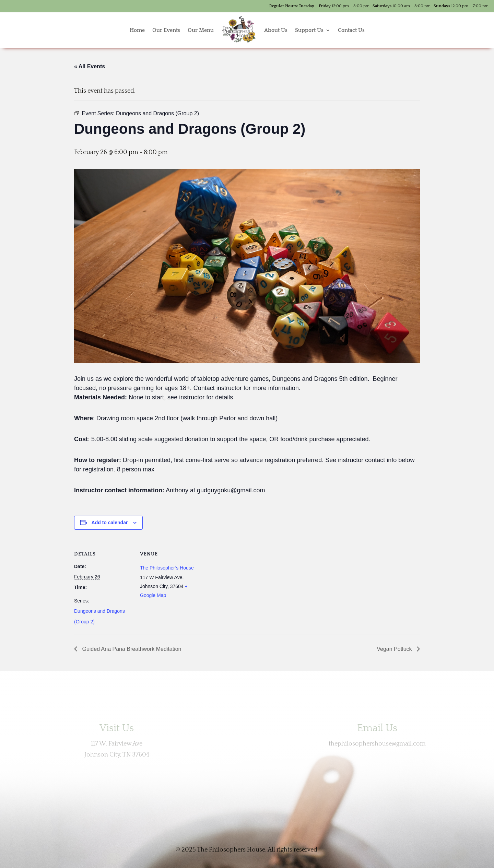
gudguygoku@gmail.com (231, 490)
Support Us (309, 30)
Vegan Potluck (395, 649)
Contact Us (351, 30)
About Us (276, 30)
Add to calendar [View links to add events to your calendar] (110, 523)
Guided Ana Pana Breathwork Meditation (131, 649)
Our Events (166, 30)
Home (137, 30)
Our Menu (201, 30)
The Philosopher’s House (167, 568)
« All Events (90, 66)
